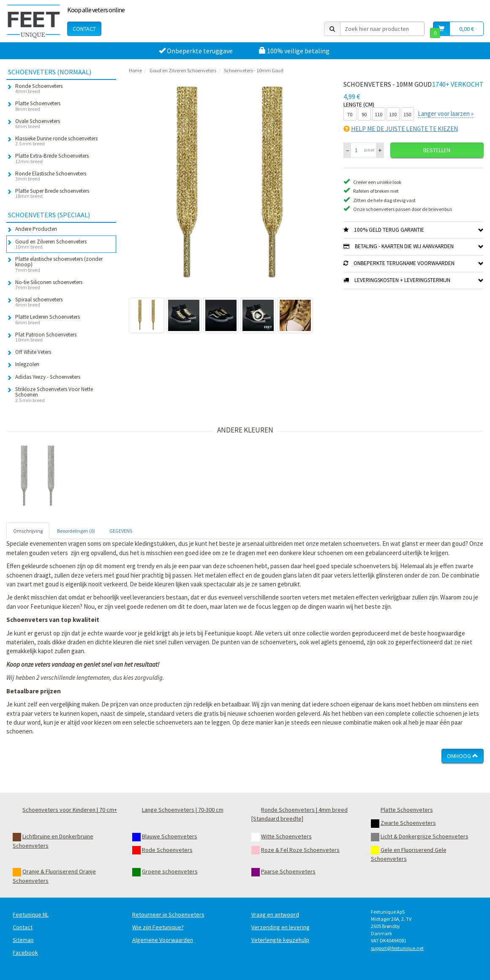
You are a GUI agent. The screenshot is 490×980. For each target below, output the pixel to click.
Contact (84, 29)
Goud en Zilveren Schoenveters (183, 70)
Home (135, 70)
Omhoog (463, 756)
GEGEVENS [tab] (121, 531)
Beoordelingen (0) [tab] (76, 531)
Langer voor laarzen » (446, 114)
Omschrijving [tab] (28, 531)
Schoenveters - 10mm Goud (254, 70)
